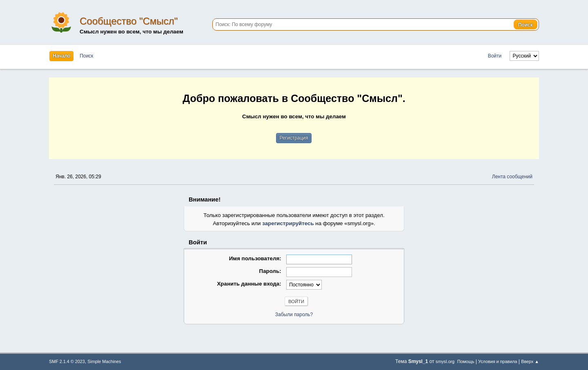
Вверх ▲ (530, 361)
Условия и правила (498, 361)
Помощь (466, 361)
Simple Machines (104, 361)
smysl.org (445, 361)
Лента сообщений (512, 177)
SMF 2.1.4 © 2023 (67, 361)
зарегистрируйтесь (288, 223)
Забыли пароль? (294, 315)
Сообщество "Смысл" (129, 21)
